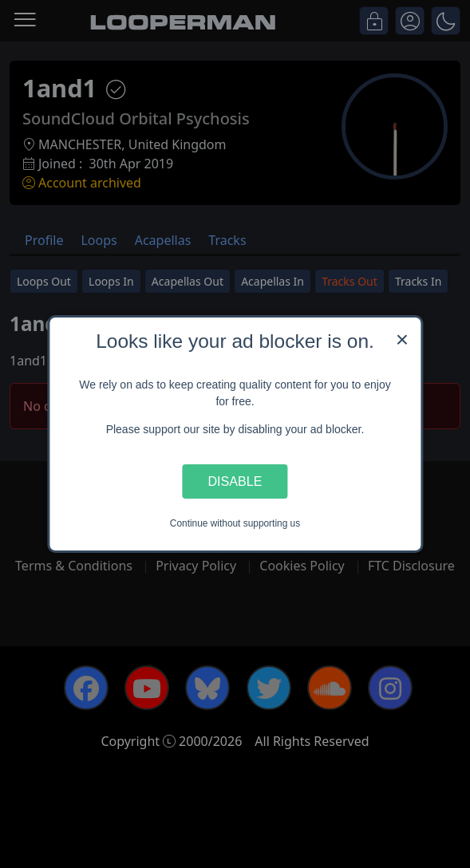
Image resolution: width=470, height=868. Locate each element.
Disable (235, 481)
